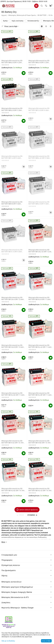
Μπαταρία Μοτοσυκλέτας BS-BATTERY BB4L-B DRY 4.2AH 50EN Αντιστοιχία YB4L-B (12, 62)
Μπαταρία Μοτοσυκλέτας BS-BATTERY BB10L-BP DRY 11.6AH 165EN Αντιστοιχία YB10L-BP (40, 394)
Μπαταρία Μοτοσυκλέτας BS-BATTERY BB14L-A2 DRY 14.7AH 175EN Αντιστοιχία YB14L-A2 (40, 490)
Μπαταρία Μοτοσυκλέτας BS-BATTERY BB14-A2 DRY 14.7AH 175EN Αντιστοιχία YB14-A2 (12, 442)
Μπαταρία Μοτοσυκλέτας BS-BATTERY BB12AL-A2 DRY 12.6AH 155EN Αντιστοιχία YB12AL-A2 (40, 251)
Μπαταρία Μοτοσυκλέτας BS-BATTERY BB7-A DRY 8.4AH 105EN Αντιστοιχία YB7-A (12, 157)
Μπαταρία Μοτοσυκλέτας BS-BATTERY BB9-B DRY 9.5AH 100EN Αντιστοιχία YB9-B (12, 203)
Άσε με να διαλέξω (8, 641)
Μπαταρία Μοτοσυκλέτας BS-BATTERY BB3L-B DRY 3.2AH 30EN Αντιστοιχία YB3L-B (39, 62)
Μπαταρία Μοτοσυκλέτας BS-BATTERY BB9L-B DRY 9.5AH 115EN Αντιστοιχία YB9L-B (39, 203)
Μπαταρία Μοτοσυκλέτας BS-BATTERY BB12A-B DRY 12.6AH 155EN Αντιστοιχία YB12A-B (13, 346)
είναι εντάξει (46, 641)
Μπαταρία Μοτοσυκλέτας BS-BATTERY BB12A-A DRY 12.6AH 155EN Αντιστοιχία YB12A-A (13, 298)
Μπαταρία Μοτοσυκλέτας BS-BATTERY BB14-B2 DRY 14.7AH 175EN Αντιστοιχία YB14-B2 (39, 442)
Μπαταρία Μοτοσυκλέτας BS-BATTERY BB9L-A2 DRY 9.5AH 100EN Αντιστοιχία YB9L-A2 (39, 157)
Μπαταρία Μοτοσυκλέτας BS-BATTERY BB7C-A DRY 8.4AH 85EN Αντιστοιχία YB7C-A (12, 251)
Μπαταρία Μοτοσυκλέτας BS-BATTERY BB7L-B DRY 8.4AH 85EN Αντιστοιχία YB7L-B (39, 109)
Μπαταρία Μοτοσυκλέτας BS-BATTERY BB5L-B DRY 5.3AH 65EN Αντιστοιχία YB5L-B (12, 109)
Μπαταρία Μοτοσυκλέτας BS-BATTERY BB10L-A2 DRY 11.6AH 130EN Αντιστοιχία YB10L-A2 (40, 346)
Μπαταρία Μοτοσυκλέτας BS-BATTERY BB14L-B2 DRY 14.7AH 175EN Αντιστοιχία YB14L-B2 (13, 490)
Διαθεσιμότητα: (7, 68)
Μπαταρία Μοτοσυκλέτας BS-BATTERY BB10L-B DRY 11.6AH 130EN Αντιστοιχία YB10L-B (39, 298)
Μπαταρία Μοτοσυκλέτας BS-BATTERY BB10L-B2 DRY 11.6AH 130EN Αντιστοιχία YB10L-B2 (13, 394)
